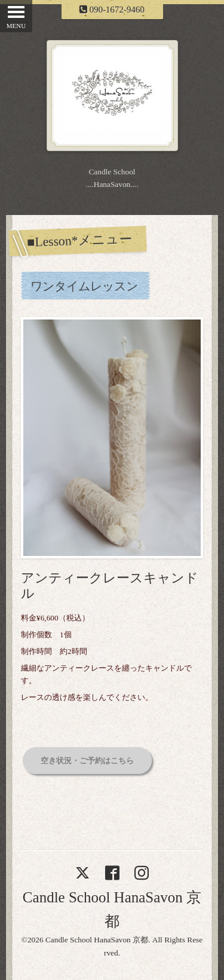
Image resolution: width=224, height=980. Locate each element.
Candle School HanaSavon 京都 (97, 940)
